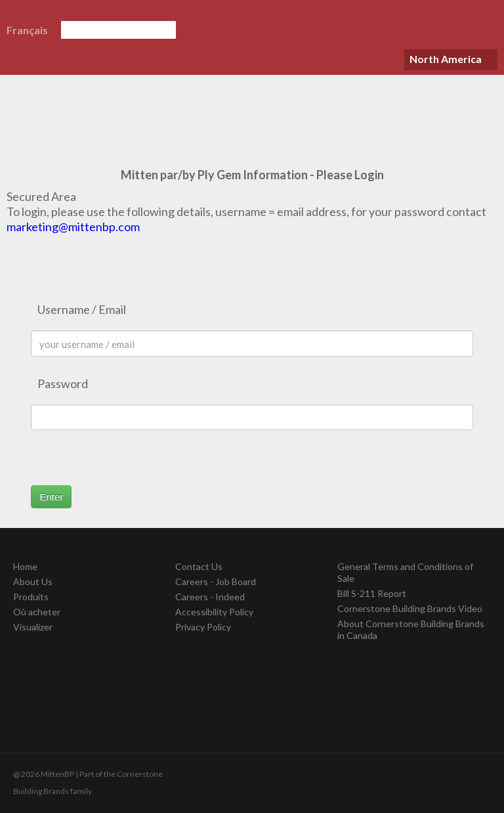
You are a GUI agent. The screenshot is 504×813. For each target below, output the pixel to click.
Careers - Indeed (210, 597)
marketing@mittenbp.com (73, 227)
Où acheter (37, 612)
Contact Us (199, 566)
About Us (33, 582)
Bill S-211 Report (372, 593)
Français (27, 30)
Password (63, 384)
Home (25, 566)
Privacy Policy (203, 627)
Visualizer (33, 627)
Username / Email (82, 309)
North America (446, 59)
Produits (31, 597)
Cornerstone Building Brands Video (410, 608)
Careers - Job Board (216, 582)
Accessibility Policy (214, 612)
